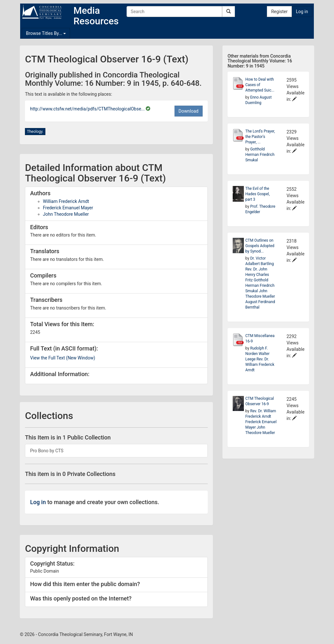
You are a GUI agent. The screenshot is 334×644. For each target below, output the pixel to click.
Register (279, 12)
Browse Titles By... (46, 33)
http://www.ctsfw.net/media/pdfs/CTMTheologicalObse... (88, 109)
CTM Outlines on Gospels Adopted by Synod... (260, 246)
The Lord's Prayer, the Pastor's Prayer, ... (260, 137)
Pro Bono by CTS (47, 451)
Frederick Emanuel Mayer (68, 208)
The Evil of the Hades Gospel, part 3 (258, 194)
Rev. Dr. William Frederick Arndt (260, 365)
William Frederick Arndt (66, 201)
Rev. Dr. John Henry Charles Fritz (257, 275)
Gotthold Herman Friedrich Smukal (260, 155)
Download (189, 111)
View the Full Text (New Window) (62, 358)
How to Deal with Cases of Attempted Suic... (260, 85)
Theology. (35, 132)
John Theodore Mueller (66, 214)
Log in (302, 12)
